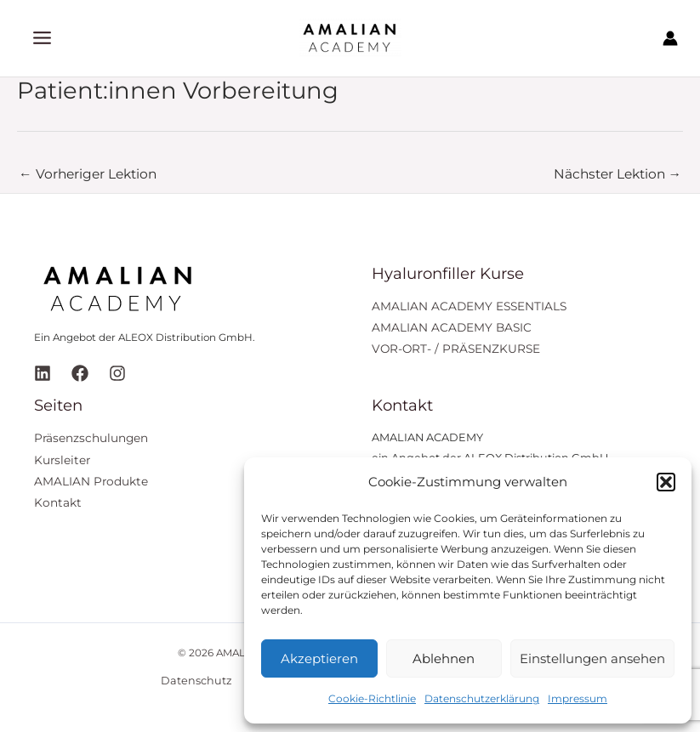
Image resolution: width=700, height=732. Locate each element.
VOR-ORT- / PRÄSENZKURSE (456, 349)
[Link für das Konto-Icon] (670, 38)
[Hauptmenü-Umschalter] (42, 38)
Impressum (578, 698)
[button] (666, 482)
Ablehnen (444, 658)
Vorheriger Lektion (88, 174)
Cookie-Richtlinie (372, 698)
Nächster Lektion (618, 174)
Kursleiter (62, 460)
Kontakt (58, 502)
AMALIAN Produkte (91, 481)
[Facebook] (80, 373)
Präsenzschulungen (91, 438)
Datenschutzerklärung (482, 698)
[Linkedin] (43, 373)
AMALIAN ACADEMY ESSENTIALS (469, 306)
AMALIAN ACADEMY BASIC (452, 327)
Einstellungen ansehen (592, 658)
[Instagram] (117, 373)
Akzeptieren (319, 658)
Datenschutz (196, 681)
